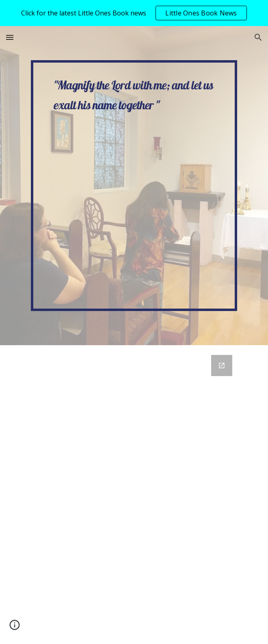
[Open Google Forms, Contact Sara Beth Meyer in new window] (222, 366)
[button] (10, 37)
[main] (134, 186)
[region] (134, 13)
